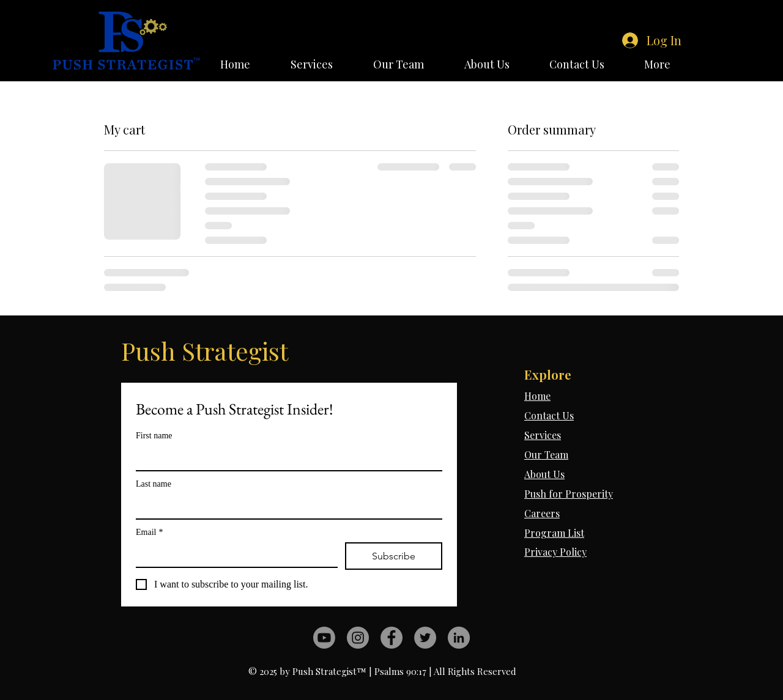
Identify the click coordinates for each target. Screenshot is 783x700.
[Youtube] (324, 638)
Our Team (546, 455)
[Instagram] (358, 638)
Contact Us (549, 415)
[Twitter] (425, 638)
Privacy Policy (555, 552)
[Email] (233, 554)
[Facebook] (391, 638)
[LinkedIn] (459, 638)
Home (537, 396)
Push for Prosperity (569, 494)
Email (149, 532)
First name (154, 436)
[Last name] (285, 506)
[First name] (285, 458)
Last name (154, 484)
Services (543, 435)
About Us (544, 474)
